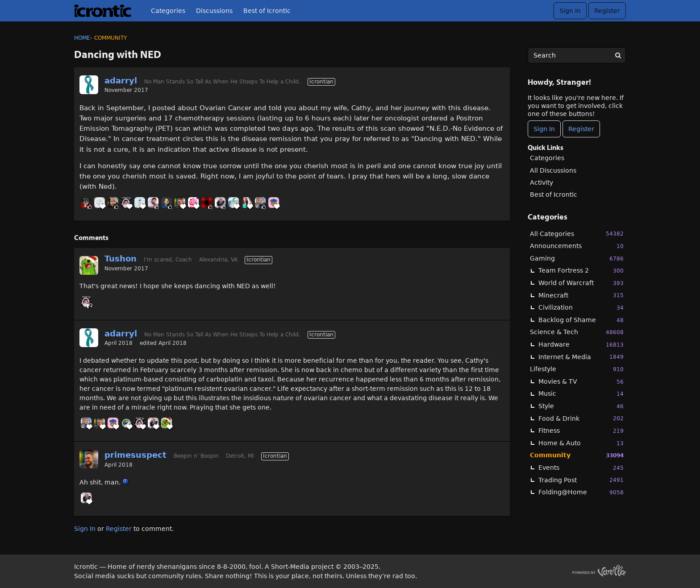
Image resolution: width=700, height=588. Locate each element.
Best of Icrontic (267, 11)
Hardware (581, 345)
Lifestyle (577, 369)
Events (581, 468)
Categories (168, 11)
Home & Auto (581, 443)
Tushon (121, 259)
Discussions (214, 11)
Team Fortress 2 (581, 271)
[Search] (618, 55)
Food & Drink (581, 418)
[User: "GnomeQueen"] (126, 203)
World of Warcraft (581, 283)
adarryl (121, 81)
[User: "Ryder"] (113, 203)
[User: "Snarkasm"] (167, 203)
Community (577, 455)
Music (581, 394)
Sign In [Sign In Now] (544, 129)
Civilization (581, 308)
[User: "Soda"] (193, 203)
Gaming (577, 259)
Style (581, 406)
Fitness (581, 431)
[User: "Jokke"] (86, 203)
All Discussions (553, 170)
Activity (542, 182)
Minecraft (581, 295)
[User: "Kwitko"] (220, 203)
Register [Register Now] (581, 129)
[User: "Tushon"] (89, 265)
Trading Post (581, 480)
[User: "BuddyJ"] (207, 203)
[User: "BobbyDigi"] (140, 203)
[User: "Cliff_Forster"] (100, 203)
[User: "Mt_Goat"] (233, 203)
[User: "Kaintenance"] (247, 203)
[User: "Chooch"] (274, 203)
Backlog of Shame (581, 320)
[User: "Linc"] (260, 203)
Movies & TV (581, 382)
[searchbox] (577, 55)
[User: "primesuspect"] (180, 203)
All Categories (577, 234)
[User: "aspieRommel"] (126, 423)
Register (607, 11)
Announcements (577, 246)
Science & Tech (577, 332)
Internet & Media (581, 357)
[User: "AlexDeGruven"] (153, 203)
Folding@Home (581, 492)
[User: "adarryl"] (89, 85)
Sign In (570, 11)
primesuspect (135, 455)
